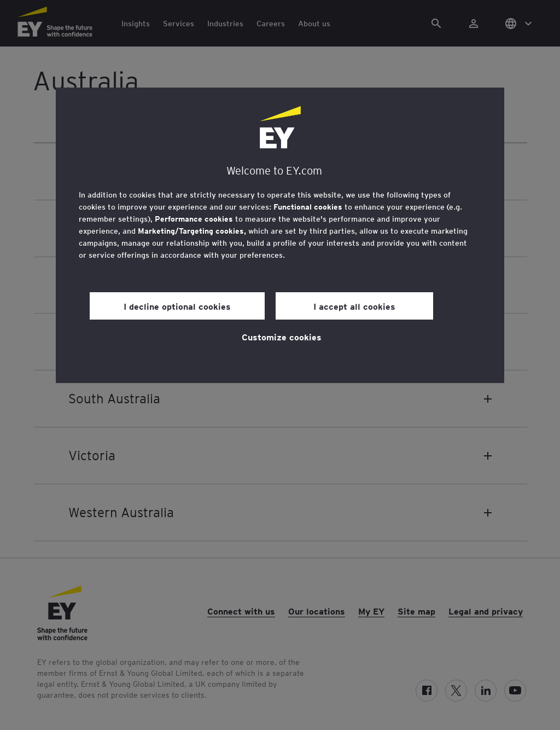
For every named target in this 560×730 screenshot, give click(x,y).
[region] (280, 235)
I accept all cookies (354, 306)
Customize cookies (282, 337)
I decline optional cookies (177, 306)
